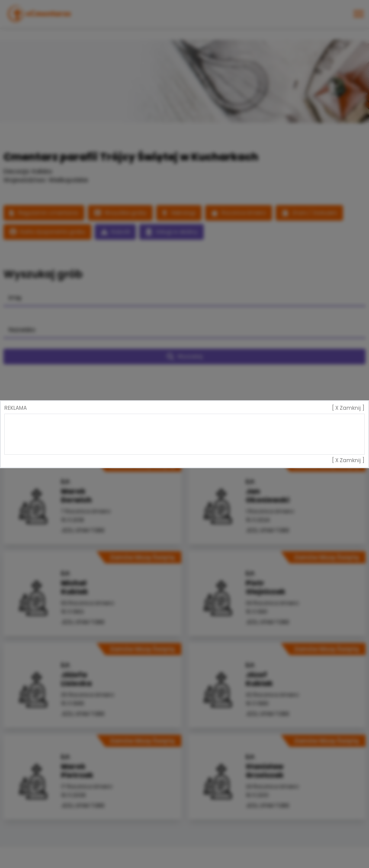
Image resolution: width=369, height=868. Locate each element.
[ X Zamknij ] (348, 408)
